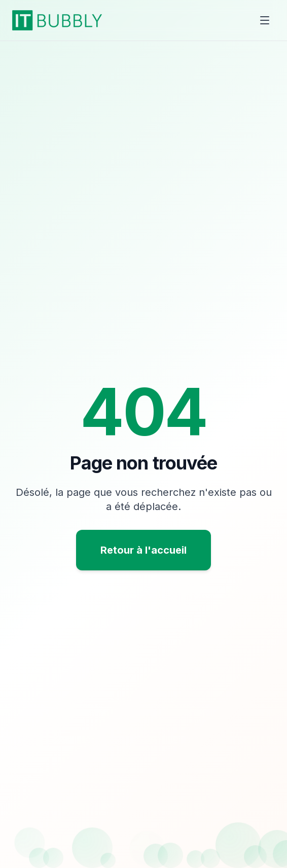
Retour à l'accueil (143, 550)
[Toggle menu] (265, 20)
